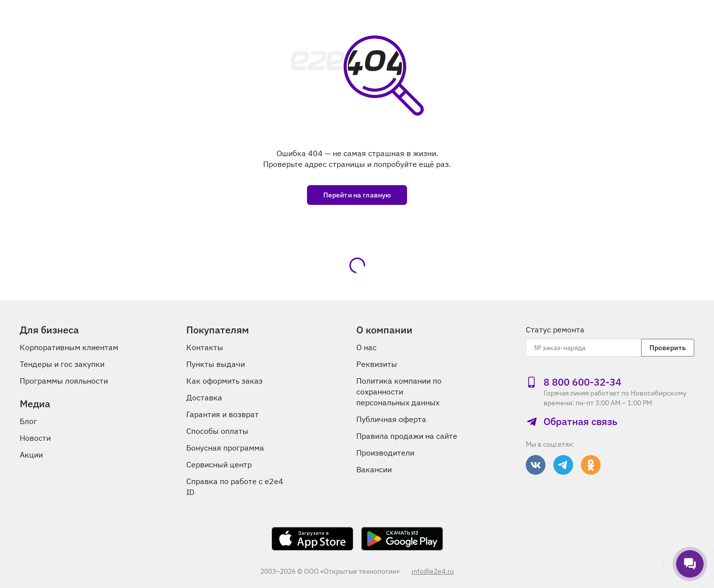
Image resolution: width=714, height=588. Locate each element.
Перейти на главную (357, 195)
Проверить (668, 348)
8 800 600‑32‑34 (574, 382)
